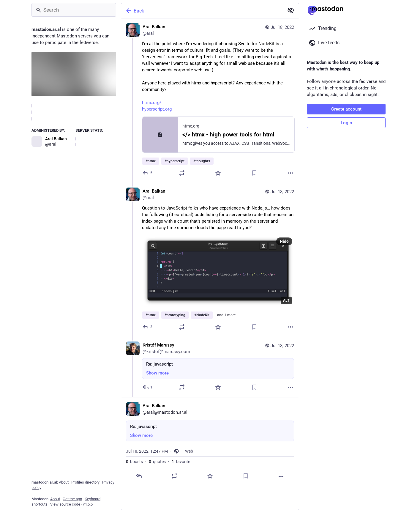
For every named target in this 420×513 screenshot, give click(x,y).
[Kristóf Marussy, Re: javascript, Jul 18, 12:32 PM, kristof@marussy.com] (210, 367)
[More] (290, 173)
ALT (286, 300)
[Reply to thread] (148, 327)
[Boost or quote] (182, 173)
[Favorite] (218, 173)
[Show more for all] (291, 10)
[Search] (74, 10)
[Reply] (148, 173)
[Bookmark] (254, 173)
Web (189, 451)
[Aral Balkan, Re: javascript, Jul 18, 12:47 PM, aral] (210, 441)
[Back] (202, 11)
